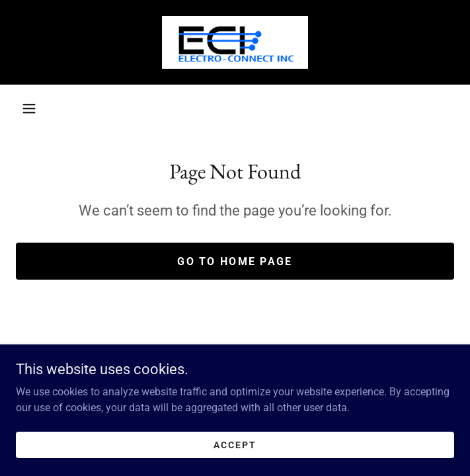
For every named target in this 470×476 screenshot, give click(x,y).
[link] (235, 42)
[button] (29, 108)
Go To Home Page (235, 261)
